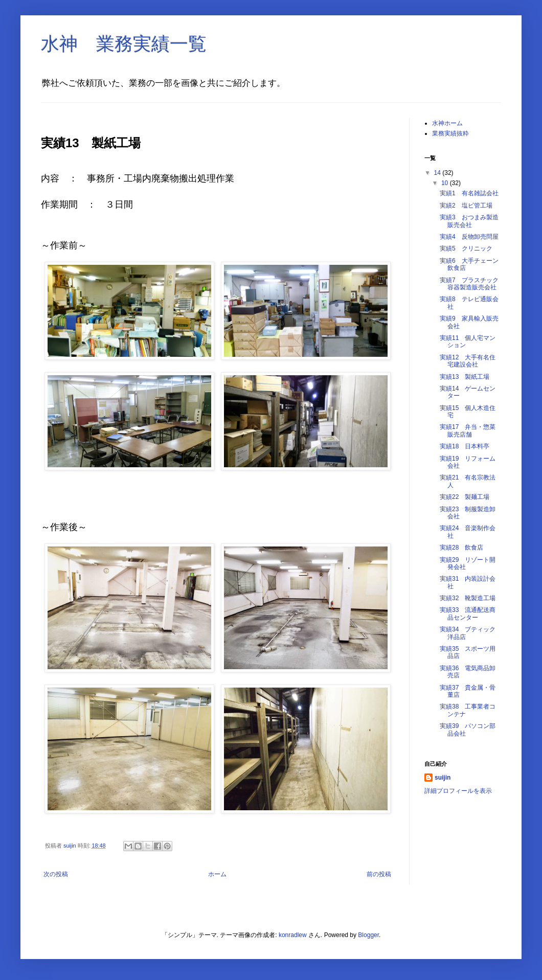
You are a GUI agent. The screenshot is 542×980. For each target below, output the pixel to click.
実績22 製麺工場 (465, 497)
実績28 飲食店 (461, 548)
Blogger (368, 935)
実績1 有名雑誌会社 (469, 193)
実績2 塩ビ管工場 (466, 206)
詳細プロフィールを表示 (458, 791)
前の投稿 (379, 874)
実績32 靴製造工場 (468, 598)
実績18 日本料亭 (465, 446)
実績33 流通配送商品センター (468, 613)
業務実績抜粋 (450, 133)
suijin (443, 778)
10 (446, 183)
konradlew (293, 935)
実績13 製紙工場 (465, 377)
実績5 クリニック (466, 248)
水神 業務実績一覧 (124, 44)
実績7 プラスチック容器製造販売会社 (469, 284)
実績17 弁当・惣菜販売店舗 (468, 430)
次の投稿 (56, 874)
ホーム (217, 874)
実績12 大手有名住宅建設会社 (468, 361)
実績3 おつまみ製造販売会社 (469, 221)
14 (438, 173)
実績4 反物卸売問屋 (469, 237)
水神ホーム (447, 123)
